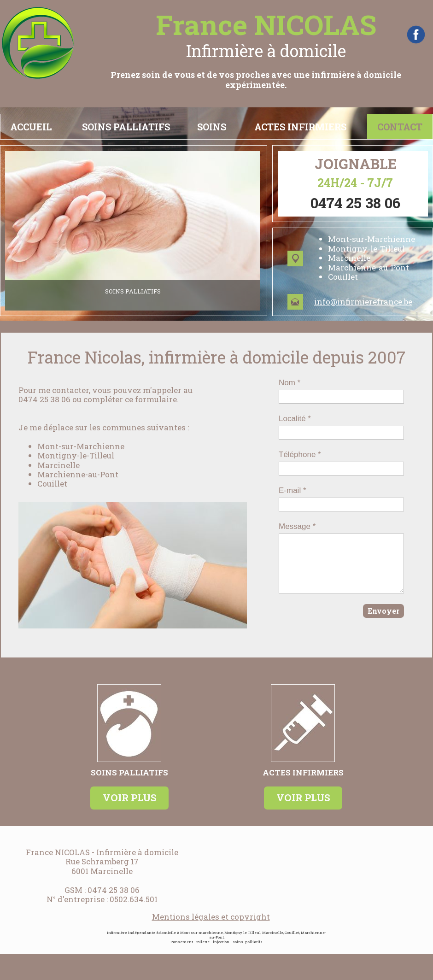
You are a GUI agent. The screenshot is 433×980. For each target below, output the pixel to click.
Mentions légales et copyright (211, 917)
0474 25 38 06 (114, 890)
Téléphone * (300, 455)
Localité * (295, 419)
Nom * (290, 383)
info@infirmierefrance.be (363, 302)
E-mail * (293, 490)
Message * (297, 526)
